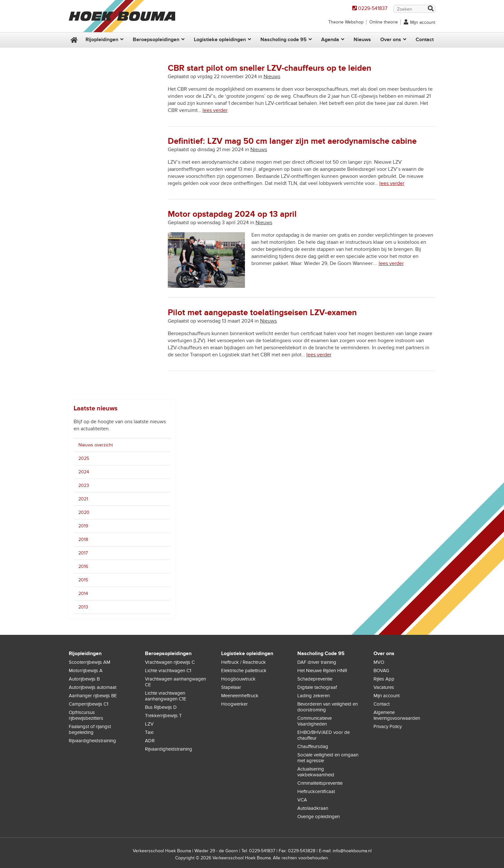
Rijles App (384, 679)
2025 (84, 458)
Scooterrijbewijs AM (90, 662)
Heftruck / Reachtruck (243, 662)
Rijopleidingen (102, 40)
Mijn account (423, 22)
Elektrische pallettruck (244, 671)
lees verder (215, 110)
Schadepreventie (315, 679)
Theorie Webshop (346, 22)
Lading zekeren (314, 696)
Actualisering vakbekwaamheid (316, 772)
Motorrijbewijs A (86, 671)
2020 (84, 512)
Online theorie (384, 22)
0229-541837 (373, 8)
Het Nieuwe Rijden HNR (322, 671)
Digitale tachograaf (317, 687)
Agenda (330, 40)
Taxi (149, 732)
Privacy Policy (388, 726)
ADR (150, 741)
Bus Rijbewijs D (161, 707)
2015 (83, 580)
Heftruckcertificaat (316, 791)
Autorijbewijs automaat (93, 687)
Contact (425, 40)
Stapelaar (231, 687)
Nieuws (362, 40)
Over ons (391, 40)
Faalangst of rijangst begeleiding (90, 729)
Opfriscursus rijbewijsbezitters (86, 715)
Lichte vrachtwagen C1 (168, 671)
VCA (302, 800)
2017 (83, 553)
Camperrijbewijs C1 (89, 704)
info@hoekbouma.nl (352, 851)
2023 (84, 485)
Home (73, 40)
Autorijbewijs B (84, 679)
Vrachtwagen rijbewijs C (170, 662)
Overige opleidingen (319, 817)
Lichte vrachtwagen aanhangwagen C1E (166, 696)
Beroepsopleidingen (156, 40)
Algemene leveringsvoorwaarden (397, 715)
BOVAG (381, 671)
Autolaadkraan (313, 808)
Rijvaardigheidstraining (92, 741)
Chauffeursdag (313, 746)
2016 (83, 566)
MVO (379, 662)
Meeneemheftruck (240, 696)
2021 (83, 499)
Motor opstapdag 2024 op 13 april (232, 214)
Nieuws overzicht (96, 445)
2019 (83, 526)
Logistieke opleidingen (220, 40)
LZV (149, 724)
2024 (84, 472)
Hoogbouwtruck (238, 679)
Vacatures (384, 687)
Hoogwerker (234, 704)
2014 (83, 594)
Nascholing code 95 (283, 40)
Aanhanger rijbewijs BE (93, 696)
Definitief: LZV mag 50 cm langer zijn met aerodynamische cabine (292, 141)
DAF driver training (317, 662)
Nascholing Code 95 (321, 653)
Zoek (430, 9)
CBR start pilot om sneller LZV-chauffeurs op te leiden (270, 68)
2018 (83, 539)
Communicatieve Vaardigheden (315, 721)
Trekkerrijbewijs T (163, 716)
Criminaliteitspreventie (320, 783)
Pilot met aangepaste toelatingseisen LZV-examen (262, 313)
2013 (83, 607)
